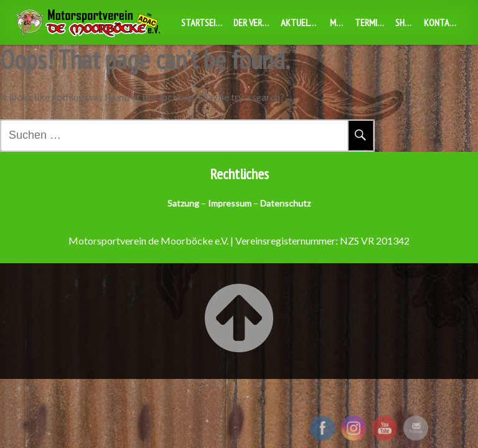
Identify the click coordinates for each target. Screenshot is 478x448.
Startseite (203, 22)
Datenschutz (285, 203)
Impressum (230, 203)
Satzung (183, 203)
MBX (338, 22)
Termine (371, 22)
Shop (405, 22)
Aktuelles (301, 22)
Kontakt (442, 22)
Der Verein (253, 22)
